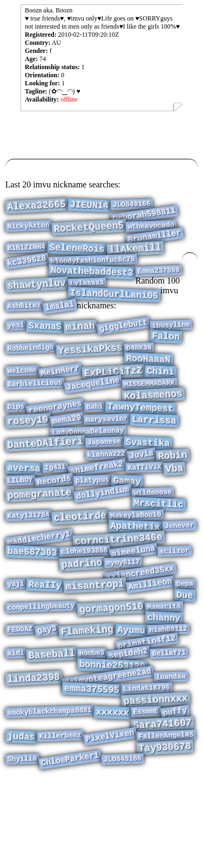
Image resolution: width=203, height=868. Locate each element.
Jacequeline (93, 411)
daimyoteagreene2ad (108, 752)
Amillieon (150, 644)
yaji (16, 644)
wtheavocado (151, 230)
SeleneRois (77, 256)
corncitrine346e (119, 593)
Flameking (87, 698)
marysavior (107, 452)
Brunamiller (155, 243)
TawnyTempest (141, 439)
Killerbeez (61, 820)
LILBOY (20, 523)
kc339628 (27, 271)
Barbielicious (35, 411)
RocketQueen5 (89, 232)
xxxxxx (112, 793)
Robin (173, 495)
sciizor (175, 606)
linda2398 (33, 753)
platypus (92, 523)
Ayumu (131, 698)
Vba (175, 510)
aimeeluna (134, 606)
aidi (16, 724)
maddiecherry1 (39, 591)
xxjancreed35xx (140, 631)
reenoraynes (55, 438)
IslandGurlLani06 (114, 310)
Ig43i (56, 508)
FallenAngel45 (166, 820)
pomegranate (39, 540)
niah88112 (169, 697)
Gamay (127, 525)
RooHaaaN (148, 382)
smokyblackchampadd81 (50, 792)
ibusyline (171, 342)
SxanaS (45, 344)
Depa (185, 644)
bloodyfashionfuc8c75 (93, 270)
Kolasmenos (154, 424)
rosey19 (28, 454)
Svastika (147, 480)
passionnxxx (155, 778)
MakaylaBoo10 (136, 564)
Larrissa (154, 454)
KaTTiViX (145, 508)
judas (21, 821)
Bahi (95, 437)
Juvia (142, 494)
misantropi (95, 645)
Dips (16, 437)
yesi (16, 342)
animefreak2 (97, 509)
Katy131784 (29, 565)
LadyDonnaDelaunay (88, 467)
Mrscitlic (158, 551)
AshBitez (25, 323)
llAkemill (135, 256)
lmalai (60, 323)
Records (54, 524)
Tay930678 (165, 833)
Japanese (104, 479)
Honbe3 (92, 724)
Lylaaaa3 (87, 297)
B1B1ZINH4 (27, 255)
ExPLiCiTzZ (114, 397)
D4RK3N (139, 369)
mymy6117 (123, 619)
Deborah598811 (144, 218)
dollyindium (103, 539)
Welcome (22, 395)
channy (164, 684)
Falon (166, 356)
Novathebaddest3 (92, 283)
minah (81, 344)
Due (185, 657)
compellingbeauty (41, 670)
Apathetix (136, 577)
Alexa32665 (36, 207)
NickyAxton (29, 230)
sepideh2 (128, 725)
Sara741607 (162, 806)
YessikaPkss (90, 371)
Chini (161, 397)
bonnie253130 (113, 739)
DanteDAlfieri (45, 480)
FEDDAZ (20, 697)
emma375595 (92, 766)
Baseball (52, 726)
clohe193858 (84, 606)
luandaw (171, 752)
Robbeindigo (31, 369)
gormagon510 (111, 672)
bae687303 (32, 607)
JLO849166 (132, 205)
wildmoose (153, 538)
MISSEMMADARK (150, 410)
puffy (175, 792)
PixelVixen (110, 820)
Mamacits (164, 670)
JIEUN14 (89, 207)
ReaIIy (45, 645)
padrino (82, 621)
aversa (24, 510)
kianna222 (107, 493)
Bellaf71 (169, 724)
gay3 (46, 698)
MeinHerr (60, 396)
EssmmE (146, 792)
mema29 (67, 452)
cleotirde (80, 566)
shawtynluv (36, 298)
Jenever (180, 576)
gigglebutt (124, 343)
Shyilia (22, 847)
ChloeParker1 (71, 848)
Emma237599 (159, 282)
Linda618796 (147, 765)
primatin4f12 (147, 712)
